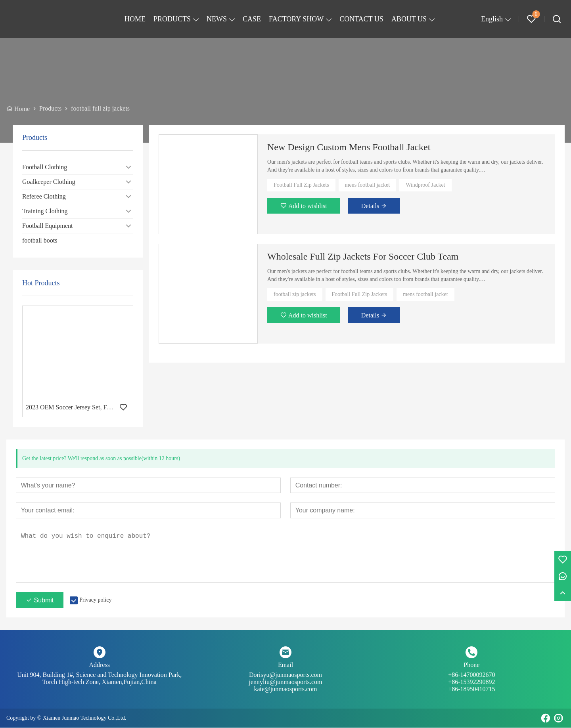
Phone (471, 665)
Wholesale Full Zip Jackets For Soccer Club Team (363, 256)
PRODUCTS (172, 19)
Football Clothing (45, 167)
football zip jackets (295, 294)
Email (285, 665)
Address (99, 665)
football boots (40, 240)
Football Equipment (48, 226)
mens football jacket (368, 185)
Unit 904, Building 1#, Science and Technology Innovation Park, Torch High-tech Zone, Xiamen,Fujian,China (99, 679)
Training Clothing (45, 211)
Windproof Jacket (425, 185)
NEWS (217, 19)
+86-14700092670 (472, 679)
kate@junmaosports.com (285, 689)
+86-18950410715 (471, 689)
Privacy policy (95, 600)
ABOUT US (409, 19)
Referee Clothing (44, 196)
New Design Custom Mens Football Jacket (349, 147)
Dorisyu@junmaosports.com (285, 679)
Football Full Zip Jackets (301, 185)
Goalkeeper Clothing (49, 182)
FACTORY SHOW (296, 19)
